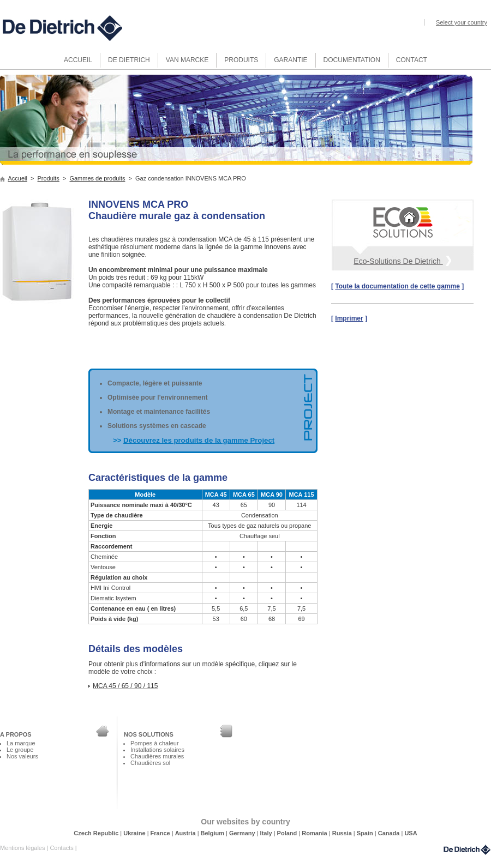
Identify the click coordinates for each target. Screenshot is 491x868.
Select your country (462, 22)
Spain (366, 833)
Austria (186, 833)
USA (411, 833)
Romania (315, 833)
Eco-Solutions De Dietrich (402, 260)
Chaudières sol (150, 763)
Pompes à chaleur (155, 743)
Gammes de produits (97, 178)
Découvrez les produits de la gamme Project (199, 440)
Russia (343, 833)
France (161, 833)
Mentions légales (23, 848)
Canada (390, 833)
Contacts (62, 848)
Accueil (18, 178)
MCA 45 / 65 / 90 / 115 (125, 686)
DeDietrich (467, 850)
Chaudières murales (157, 756)
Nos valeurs (22, 756)
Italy (267, 833)
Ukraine (135, 833)
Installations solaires (157, 750)
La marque (21, 743)
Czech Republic (97, 833)
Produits (49, 178)
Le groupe (20, 750)
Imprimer (349, 318)
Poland (288, 833)
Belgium (213, 833)
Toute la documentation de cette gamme (397, 286)
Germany (243, 833)
